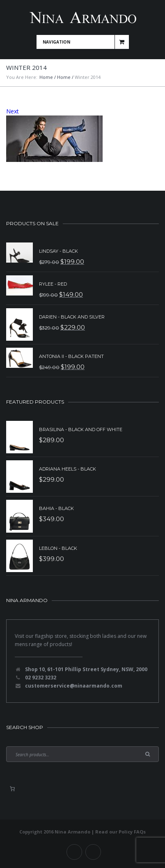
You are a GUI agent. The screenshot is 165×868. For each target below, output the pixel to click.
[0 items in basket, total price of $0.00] (12, 789)
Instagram (93, 852)
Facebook (74, 852)
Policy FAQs (132, 832)
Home (46, 77)
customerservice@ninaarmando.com (74, 686)
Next (13, 111)
